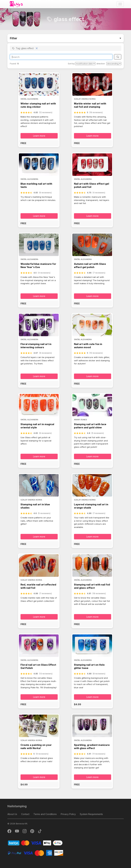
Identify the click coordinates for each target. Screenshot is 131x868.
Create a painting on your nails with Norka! (36, 747)
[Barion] (35, 843)
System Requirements (91, 814)
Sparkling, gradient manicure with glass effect (92, 747)
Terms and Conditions (45, 814)
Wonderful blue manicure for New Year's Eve (38, 265)
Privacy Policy (68, 814)
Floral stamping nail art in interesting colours (36, 346)
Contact (25, 814)
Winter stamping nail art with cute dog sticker (38, 105)
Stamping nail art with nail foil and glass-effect (92, 586)
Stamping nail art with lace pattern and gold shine (90, 426)
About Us (12, 814)
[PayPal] (35, 853)
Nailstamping (17, 806)
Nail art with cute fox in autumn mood (88, 346)
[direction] (114, 64)
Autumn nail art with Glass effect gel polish (90, 265)
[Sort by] (85, 64)
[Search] (61, 57)
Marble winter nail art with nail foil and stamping (90, 105)
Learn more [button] (39, 136)
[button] (39, 143)
